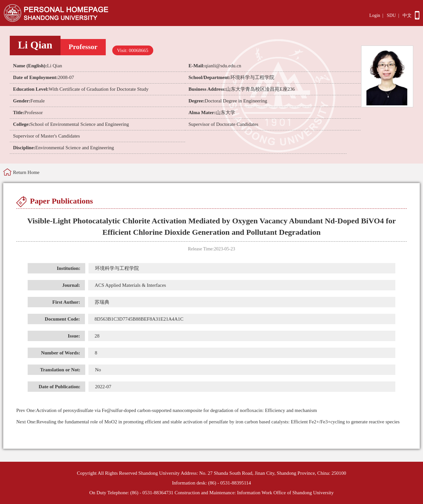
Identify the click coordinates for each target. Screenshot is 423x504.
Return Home (26, 172)
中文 (407, 15)
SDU (391, 15)
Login (375, 15)
